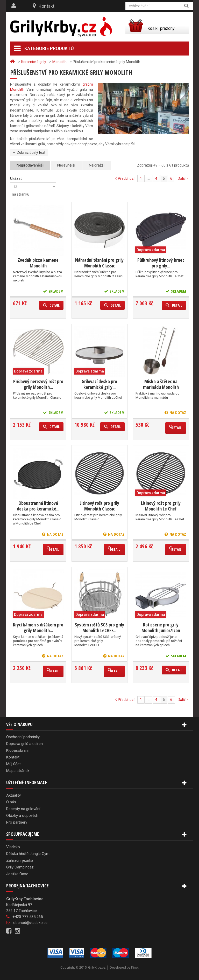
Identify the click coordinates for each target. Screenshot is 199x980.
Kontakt (47, 6)
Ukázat (16, 178)
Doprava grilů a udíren (24, 744)
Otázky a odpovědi (22, 816)
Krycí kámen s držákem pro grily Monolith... (38, 627)
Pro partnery (17, 822)
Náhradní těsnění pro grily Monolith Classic (99, 263)
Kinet (135, 967)
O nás (11, 802)
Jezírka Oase (17, 874)
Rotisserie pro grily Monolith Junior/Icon (161, 627)
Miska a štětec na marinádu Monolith (161, 384)
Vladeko (13, 847)
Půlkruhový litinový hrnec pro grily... (161, 263)
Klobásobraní (17, 750)
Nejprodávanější (30, 165)
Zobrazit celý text (31, 153)
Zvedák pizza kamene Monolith (38, 263)
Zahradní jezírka (20, 860)
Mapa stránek (18, 771)
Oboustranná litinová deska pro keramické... (38, 506)
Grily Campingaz (20, 867)
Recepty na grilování (23, 809)
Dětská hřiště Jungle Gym (28, 854)
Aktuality (13, 795)
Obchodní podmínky (23, 737)
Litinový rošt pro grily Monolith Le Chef (161, 506)
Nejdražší (97, 165)
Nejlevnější (66, 165)
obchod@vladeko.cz (30, 923)
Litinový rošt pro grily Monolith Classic (99, 506)
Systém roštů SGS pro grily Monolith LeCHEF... (99, 627)
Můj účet (13, 764)
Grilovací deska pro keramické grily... (99, 384)
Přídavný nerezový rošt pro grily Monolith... (38, 384)
